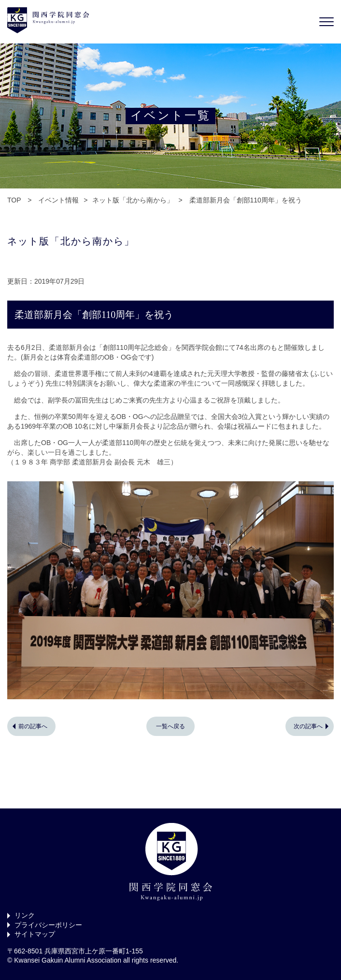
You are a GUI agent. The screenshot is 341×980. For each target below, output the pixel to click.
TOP (14, 200)
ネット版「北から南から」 (133, 200)
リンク (25, 915)
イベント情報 (58, 200)
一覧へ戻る (170, 726)
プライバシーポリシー (48, 925)
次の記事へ (308, 726)
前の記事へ (33, 726)
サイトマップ (35, 934)
